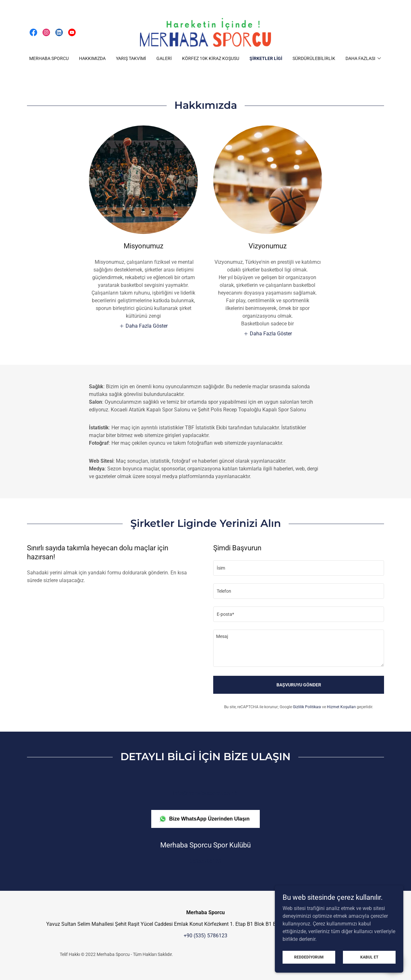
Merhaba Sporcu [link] (49, 58)
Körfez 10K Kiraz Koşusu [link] (211, 58)
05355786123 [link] (205, 861)
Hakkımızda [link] (92, 58)
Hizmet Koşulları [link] (341, 707)
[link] (33, 32)
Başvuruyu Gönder (299, 685)
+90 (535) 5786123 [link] (205, 936)
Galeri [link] (164, 58)
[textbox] (299, 568)
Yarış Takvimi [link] (131, 58)
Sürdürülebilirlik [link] (314, 58)
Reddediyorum (309, 957)
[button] (364, 58)
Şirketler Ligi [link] (266, 58)
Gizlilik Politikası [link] (307, 707)
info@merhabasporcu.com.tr (205, 793)
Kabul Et (369, 957)
